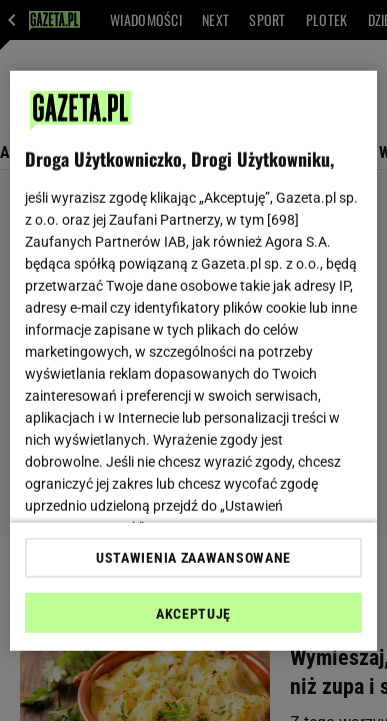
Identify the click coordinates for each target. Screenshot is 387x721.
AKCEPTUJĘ (193, 614)
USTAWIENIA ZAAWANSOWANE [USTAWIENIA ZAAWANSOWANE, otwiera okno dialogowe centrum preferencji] (193, 558)
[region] (194, 360)
